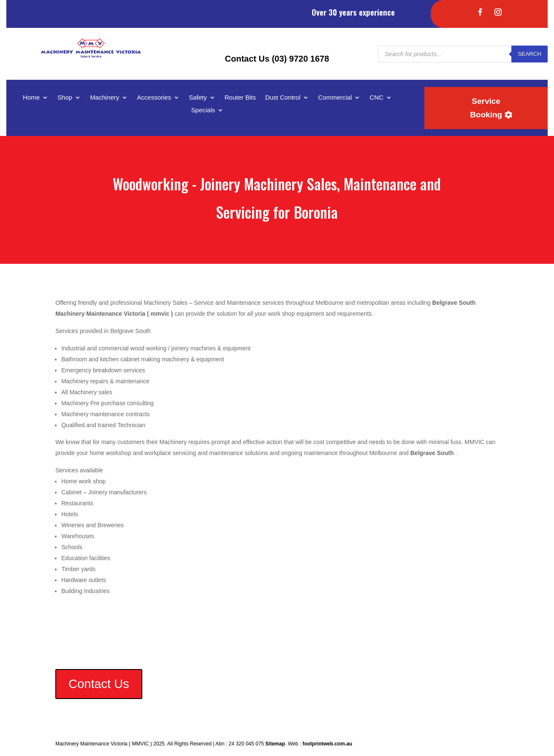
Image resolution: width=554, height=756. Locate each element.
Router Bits (240, 98)
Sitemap (275, 744)
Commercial (335, 98)
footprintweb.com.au (327, 744)
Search (530, 54)
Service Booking (486, 108)
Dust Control (283, 98)
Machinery (105, 98)
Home (31, 98)
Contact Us (99, 684)
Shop (65, 98)
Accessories (154, 98)
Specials (203, 110)
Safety (198, 98)
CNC (376, 98)
